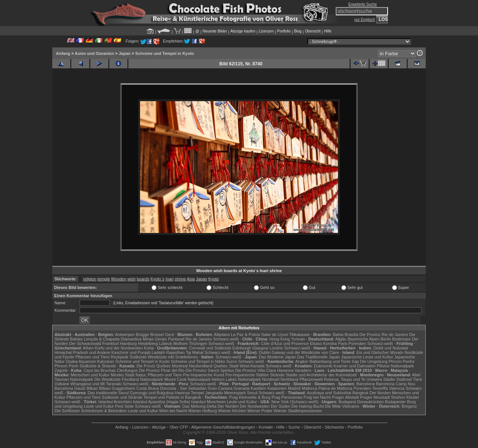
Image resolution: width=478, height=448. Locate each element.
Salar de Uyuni (274, 335)
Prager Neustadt (375, 397)
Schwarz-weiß (226, 339)
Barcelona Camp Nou (396, 384)
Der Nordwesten (254, 406)
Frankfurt (111, 343)
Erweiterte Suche (363, 4)
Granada (241, 388)
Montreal (180, 366)
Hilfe (328, 31)
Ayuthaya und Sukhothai (329, 393)
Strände (277, 375)
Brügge (142, 335)
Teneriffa (380, 388)
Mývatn (397, 352)
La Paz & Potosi (245, 335)
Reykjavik (119, 357)
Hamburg (128, 343)
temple (104, 279)
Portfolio (284, 31)
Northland (289, 379)
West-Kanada (252, 366)
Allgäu (341, 339)
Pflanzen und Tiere (93, 357)
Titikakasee (299, 335)
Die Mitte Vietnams (342, 406)
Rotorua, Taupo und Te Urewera (353, 379)
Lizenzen (266, 31)
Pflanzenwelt (311, 379)
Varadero (303, 370)
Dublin (265, 352)
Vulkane (62, 384)
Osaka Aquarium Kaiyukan (90, 361)
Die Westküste (107, 379)
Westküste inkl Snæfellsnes (173, 357)
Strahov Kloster (405, 397)
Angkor (302, 361)
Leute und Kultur (242, 402)
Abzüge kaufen (243, 31)
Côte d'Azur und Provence (285, 343)
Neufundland (201, 366)
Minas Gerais (155, 339)
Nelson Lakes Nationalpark (236, 379)
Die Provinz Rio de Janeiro (384, 335)
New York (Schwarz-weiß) (295, 402)
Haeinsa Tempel (190, 393)
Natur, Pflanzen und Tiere (159, 375)
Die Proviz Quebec (154, 366)
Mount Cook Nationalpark (187, 379)
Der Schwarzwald (85, 343)
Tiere (418, 379)
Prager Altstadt (345, 397)
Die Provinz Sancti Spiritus (210, 370)
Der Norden (380, 393)
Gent (170, 335)
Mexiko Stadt (122, 375)
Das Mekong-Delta (199, 406)
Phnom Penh (66, 366)
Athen (88, 348)
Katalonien (277, 388)
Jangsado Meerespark (225, 393)
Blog (298, 31)
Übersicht (313, 31)
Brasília (352, 335)
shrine (180, 279)
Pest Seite (124, 406)
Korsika (330, 343)
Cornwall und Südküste (210, 348)
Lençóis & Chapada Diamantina (113, 339)
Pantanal (176, 339)
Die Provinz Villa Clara (256, 370)
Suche (294, 427)
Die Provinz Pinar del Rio (162, 370)
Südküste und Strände (122, 397)
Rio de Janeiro (198, 339)
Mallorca (310, 388)
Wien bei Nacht (173, 411)
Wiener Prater (260, 411)
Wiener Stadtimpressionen (298, 411)
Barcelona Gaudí (70, 388)
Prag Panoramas (287, 397)
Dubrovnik (323, 366)
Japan (125, 53)
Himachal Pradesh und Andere (82, 352)
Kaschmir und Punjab (131, 352)
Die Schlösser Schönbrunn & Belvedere (91, 411)
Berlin (386, 339)
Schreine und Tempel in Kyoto (164, 53)
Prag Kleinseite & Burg (250, 397)
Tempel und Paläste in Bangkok (172, 397)
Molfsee (181, 343)
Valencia (397, 388)
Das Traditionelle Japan (318, 357)
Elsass (316, 343)
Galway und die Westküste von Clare (305, 352)
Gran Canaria (220, 388)
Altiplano (222, 335)
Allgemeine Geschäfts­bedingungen (223, 427)
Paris (343, 343)
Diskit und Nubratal (391, 348)
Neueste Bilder (215, 31)
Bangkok (361, 393)
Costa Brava (148, 388)
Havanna (285, 370)
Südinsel (404, 379)
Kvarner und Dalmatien (355, 366)
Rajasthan (176, 352)
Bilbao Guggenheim (117, 388)
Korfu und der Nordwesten (119, 348)
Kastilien (258, 388)
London (276, 348)
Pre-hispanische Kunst (204, 375)
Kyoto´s (157, 279)
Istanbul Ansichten (115, 402)
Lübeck (165, 343)
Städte (389, 379)
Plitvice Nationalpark (395, 366)
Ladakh (158, 352)
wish (131, 279)
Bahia (338, 335)
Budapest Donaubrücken (361, 402)
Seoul (252, 393)
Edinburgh (242, 348)
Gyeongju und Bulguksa (152, 393)
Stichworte (334, 427)
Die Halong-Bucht (308, 406)
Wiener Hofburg (203, 411)
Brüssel (157, 335)
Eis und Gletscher (373, 352)
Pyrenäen (357, 343)
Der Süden (281, 406)
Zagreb (61, 370)
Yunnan (298, 339)
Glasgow (260, 348)
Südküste (138, 357)
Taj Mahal (194, 352)
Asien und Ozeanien (94, 53)
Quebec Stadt (226, 366)
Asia (191, 279)
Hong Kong (280, 339)
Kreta (149, 348)
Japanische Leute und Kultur (367, 357)
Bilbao (92, 388)
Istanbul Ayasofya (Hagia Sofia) (162, 402)
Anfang (63, 53)
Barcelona (366, 384)
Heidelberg (148, 343)
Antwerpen (125, 335)
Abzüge (159, 427)
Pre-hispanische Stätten (247, 375)
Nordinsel (271, 379)
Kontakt (266, 427)
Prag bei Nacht (317, 397)
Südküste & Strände (98, 366)
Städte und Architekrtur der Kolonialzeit (321, 375)
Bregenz (409, 406)
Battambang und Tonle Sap (334, 361)
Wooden (119, 279)
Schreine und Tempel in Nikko (198, 361)
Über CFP (179, 427)
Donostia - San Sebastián (184, 388)
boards (143, 279)
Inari (169, 279)
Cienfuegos (127, 370)
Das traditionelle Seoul (108, 393)
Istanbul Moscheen (208, 402)
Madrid (294, 388)
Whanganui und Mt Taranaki (96, 384)
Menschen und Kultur (90, 375)
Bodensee (401, 339)
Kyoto (214, 279)
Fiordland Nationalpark (142, 379)
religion (90, 279)
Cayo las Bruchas (100, 370)
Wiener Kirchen (232, 411)
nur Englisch (365, 20)
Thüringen (198, 343)
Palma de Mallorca (335, 388)
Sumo (232, 361)
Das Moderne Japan (277, 357)
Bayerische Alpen (364, 339)
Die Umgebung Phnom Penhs (387, 361)
